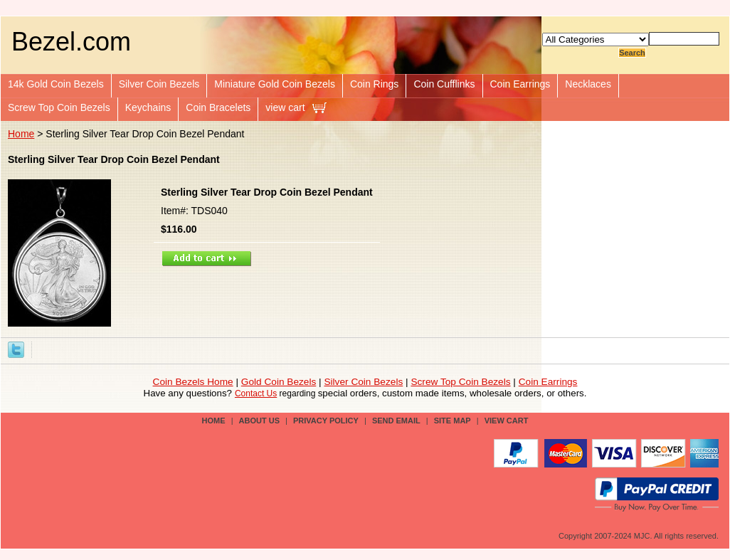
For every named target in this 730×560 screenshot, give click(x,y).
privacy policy (326, 421)
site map (453, 421)
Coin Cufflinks (444, 84)
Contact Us (256, 393)
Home (21, 134)
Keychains (148, 107)
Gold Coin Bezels (279, 382)
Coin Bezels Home (193, 382)
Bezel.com (71, 42)
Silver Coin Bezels (159, 84)
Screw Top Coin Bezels (59, 107)
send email (396, 421)
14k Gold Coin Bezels (56, 84)
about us (259, 421)
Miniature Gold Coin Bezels (275, 84)
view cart (285, 107)
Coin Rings (374, 84)
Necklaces (588, 84)
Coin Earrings (520, 84)
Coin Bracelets (218, 107)
